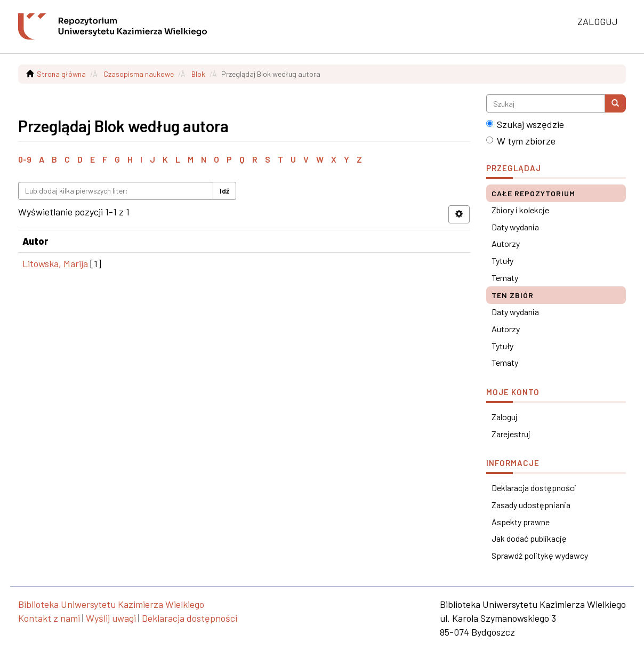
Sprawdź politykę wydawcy (540, 555)
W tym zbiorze (521, 141)
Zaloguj (505, 417)
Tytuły (502, 260)
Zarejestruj (511, 434)
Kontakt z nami (49, 618)
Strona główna (61, 74)
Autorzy (506, 243)
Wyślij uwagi (111, 618)
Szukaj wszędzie (525, 124)
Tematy (505, 278)
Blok (198, 74)
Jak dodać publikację (529, 538)
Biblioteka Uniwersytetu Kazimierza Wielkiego (111, 604)
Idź (224, 191)
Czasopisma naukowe (139, 74)
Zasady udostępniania (531, 505)
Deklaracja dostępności (534, 488)
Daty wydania (515, 227)
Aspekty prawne (521, 522)
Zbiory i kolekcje (520, 210)
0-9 (25, 159)
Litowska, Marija (55, 263)
